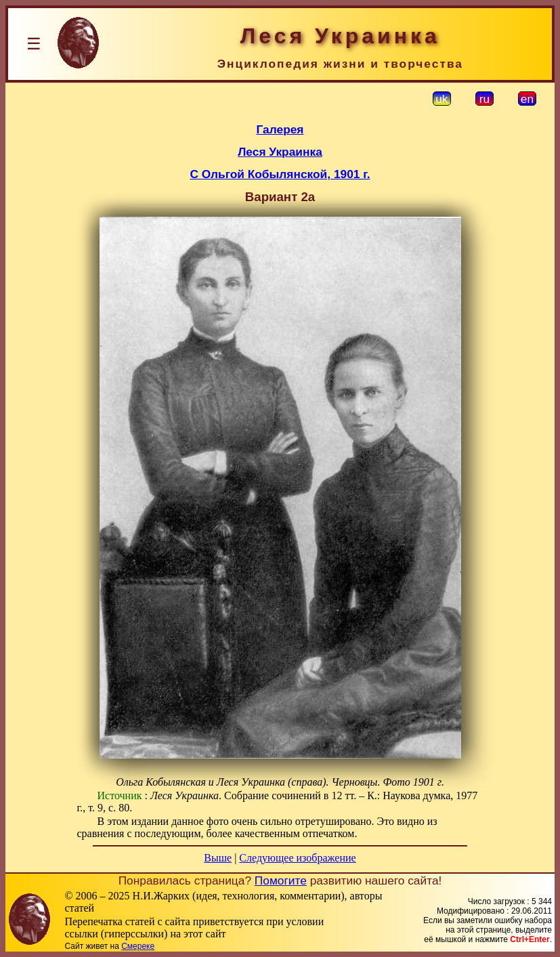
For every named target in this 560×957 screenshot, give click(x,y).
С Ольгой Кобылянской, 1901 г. (280, 174)
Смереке (138, 946)
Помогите (281, 880)
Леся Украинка (280, 152)
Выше (218, 858)
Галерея (280, 129)
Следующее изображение (297, 858)
